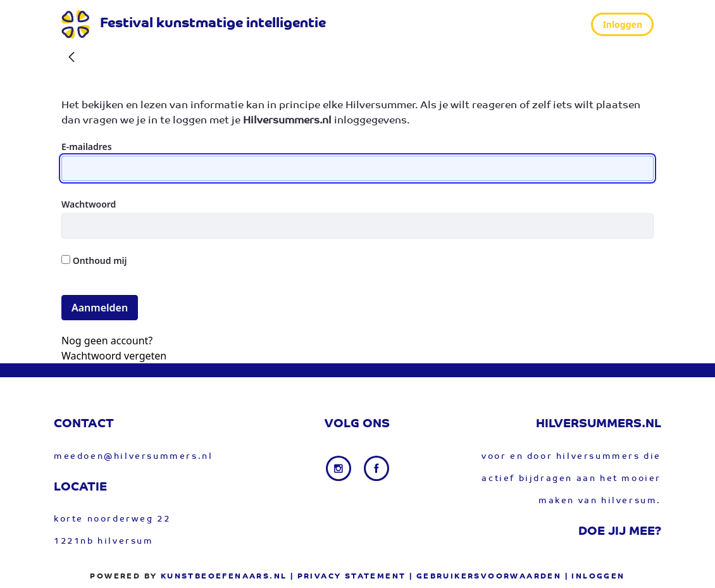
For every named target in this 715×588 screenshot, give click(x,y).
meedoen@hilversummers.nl (133, 457)
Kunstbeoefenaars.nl (224, 577)
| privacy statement (348, 577)
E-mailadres (87, 147)
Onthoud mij (94, 260)
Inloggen (622, 24)
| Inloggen (595, 577)
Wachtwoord (89, 204)
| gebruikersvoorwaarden (485, 577)
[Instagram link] (340, 468)
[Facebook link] (376, 468)
